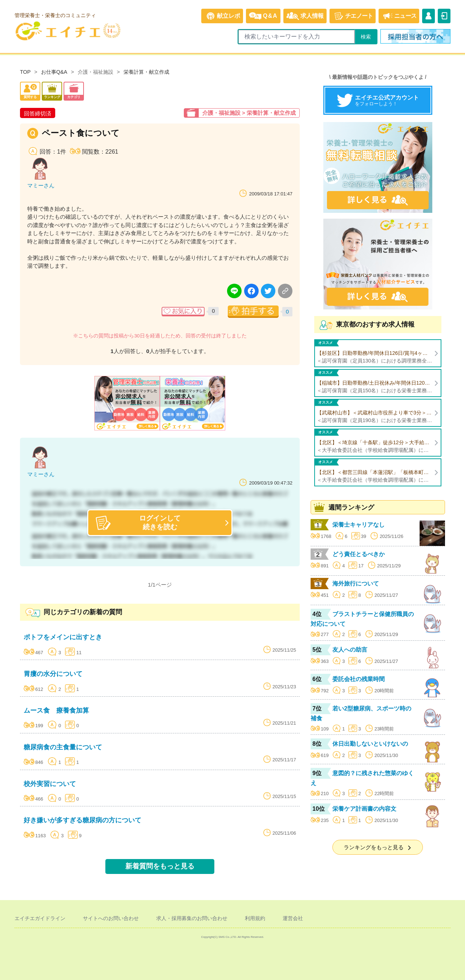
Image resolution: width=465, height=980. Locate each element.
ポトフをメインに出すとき (63, 637)
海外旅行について (356, 584)
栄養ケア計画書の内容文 (364, 809)
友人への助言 (350, 650)
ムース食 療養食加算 (56, 710)
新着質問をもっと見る (160, 866)
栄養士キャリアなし (359, 525)
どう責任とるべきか (359, 554)
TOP (25, 72)
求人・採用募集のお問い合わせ (192, 918)
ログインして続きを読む (138, 523)
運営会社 (293, 918)
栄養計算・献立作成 (146, 72)
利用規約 (255, 918)
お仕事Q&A (54, 72)
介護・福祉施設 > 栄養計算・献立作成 (249, 113)
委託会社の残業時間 (359, 679)
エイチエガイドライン (40, 918)
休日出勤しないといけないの (370, 744)
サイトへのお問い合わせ (111, 918)
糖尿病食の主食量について (63, 747)
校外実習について (50, 784)
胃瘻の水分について (53, 674)
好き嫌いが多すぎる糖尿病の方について (82, 820)
